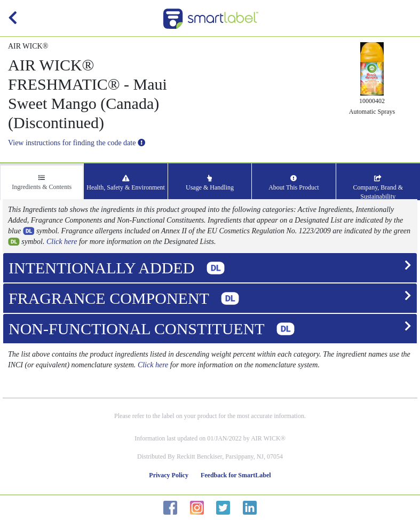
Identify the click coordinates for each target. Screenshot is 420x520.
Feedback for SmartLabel (236, 475)
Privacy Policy (169, 475)
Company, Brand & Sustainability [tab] (378, 188)
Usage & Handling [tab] (210, 183)
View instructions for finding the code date (77, 143)
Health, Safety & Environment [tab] (126, 183)
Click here (62, 242)
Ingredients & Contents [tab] (42, 183)
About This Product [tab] (294, 183)
